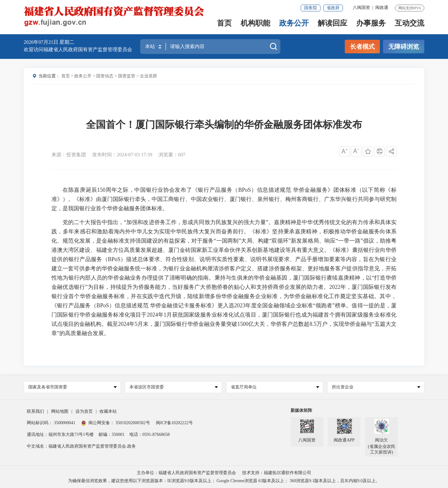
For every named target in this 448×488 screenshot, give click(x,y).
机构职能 (255, 24)
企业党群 (149, 76)
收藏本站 (108, 411)
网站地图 (60, 411)
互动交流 (409, 24)
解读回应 (332, 24)
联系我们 (35, 411)
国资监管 (127, 76)
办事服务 (371, 24)
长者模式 (362, 47)
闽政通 (382, 8)
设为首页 (84, 411)
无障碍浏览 (404, 47)
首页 (224, 24)
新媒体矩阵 (301, 410)
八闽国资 (361, 8)
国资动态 (105, 76)
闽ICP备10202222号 (174, 423)
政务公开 (294, 24)
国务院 (311, 8)
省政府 (333, 8)
